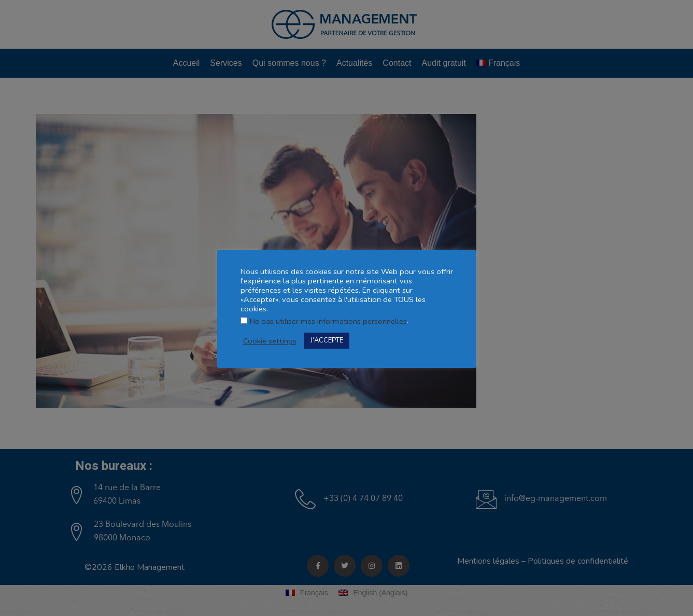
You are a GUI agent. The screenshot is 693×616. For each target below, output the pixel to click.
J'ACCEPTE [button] (327, 340)
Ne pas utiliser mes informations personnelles (328, 321)
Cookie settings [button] (270, 341)
